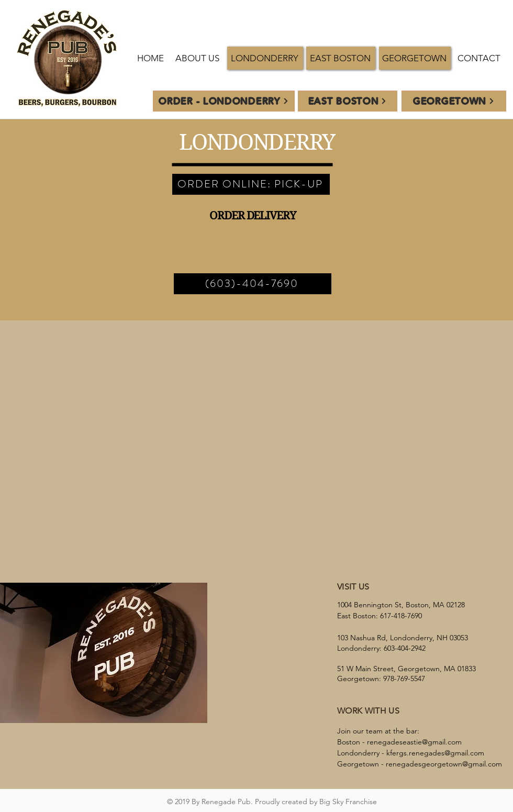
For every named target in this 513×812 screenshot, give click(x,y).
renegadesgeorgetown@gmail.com (444, 764)
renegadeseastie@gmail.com (414, 742)
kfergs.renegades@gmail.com (435, 753)
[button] (265, 58)
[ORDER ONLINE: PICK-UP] (251, 184)
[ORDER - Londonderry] (224, 101)
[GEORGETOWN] (454, 101)
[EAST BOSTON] (348, 101)
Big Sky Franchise (348, 802)
